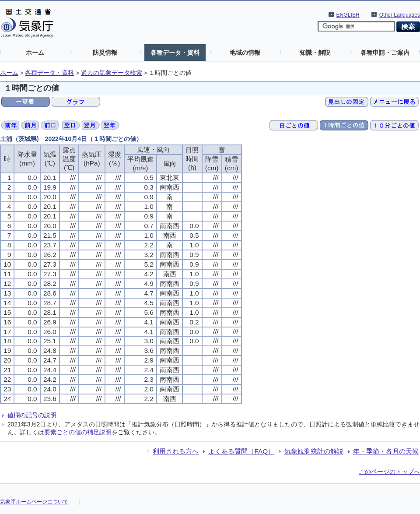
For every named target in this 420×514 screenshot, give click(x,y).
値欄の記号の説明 (32, 415)
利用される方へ (176, 451)
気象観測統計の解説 (314, 451)
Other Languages (400, 15)
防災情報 (105, 53)
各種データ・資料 (175, 53)
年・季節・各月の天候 (386, 451)
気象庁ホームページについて (34, 502)
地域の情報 (245, 53)
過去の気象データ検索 (112, 73)
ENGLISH (348, 15)
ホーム (35, 53)
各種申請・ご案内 (385, 53)
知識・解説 (315, 53)
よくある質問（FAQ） (241, 451)
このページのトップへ (389, 472)
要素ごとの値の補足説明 (78, 432)
